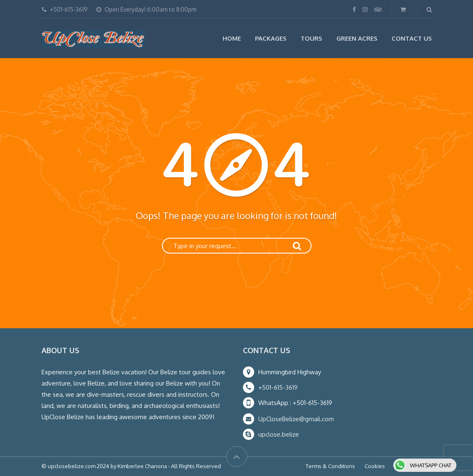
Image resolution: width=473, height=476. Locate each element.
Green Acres (357, 38)
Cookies (375, 466)
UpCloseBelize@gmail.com (296, 419)
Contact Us (412, 38)
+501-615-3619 (278, 387)
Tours (311, 38)
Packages (271, 38)
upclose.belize (279, 434)
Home (232, 38)
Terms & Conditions (330, 466)
